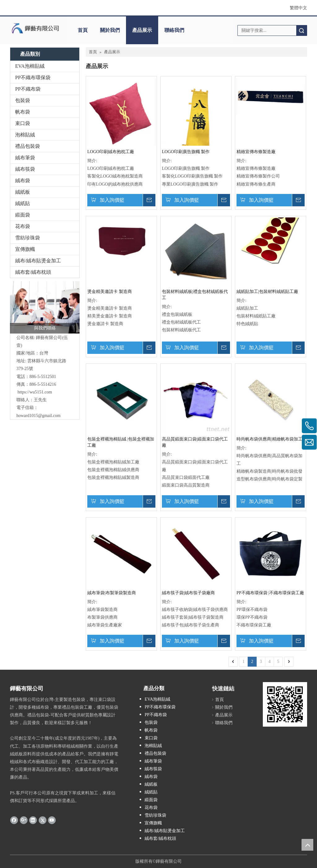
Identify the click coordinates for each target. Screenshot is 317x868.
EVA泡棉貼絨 (30, 66)
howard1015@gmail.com (38, 416)
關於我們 (110, 30)
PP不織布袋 (28, 89)
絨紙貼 (23, 203)
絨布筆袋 (25, 158)
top (307, 845)
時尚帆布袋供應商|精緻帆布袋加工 (269, 439)
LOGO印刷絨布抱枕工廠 (111, 152)
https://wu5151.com (35, 392)
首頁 (83, 30)
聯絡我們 (174, 30)
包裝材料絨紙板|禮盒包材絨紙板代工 (195, 295)
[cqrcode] (285, 704)
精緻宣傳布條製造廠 (256, 152)
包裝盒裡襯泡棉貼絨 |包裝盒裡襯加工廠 (121, 442)
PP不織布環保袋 (33, 77)
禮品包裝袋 (28, 146)
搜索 (302, 30)
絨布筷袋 (25, 169)
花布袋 (23, 226)
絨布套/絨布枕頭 (33, 272)
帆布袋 (23, 112)
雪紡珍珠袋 (28, 238)
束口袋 (23, 123)
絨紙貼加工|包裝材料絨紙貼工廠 (267, 292)
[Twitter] (43, 820)
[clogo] (35, 28)
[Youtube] (52, 820)
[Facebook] (14, 820)
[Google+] (24, 820)
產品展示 (142, 30)
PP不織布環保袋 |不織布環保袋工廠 (270, 593)
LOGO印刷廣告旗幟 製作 (186, 152)
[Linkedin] (33, 820)
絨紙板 (23, 192)
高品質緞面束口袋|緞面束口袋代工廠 (195, 442)
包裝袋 (23, 100)
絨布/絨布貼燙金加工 (38, 261)
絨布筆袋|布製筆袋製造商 (112, 593)
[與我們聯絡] (45, 307)
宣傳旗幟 (25, 249)
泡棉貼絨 (25, 135)
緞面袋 (23, 215)
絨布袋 (23, 180)
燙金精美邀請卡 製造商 (110, 292)
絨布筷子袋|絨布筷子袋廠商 (188, 593)
